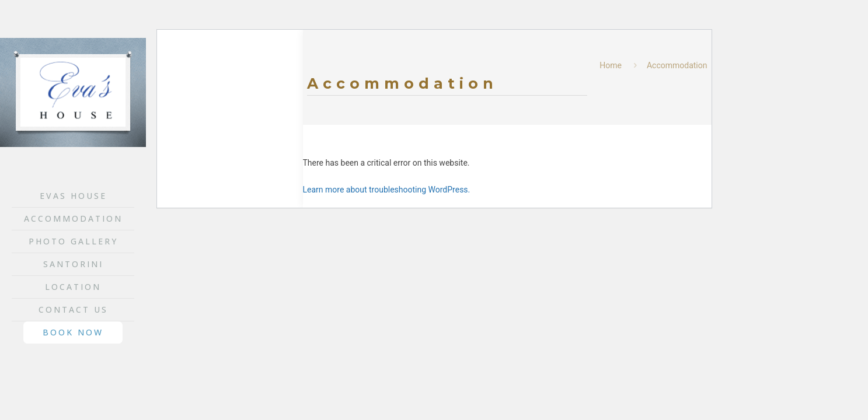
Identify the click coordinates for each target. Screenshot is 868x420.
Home (611, 65)
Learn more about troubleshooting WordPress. (387, 190)
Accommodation (677, 65)
